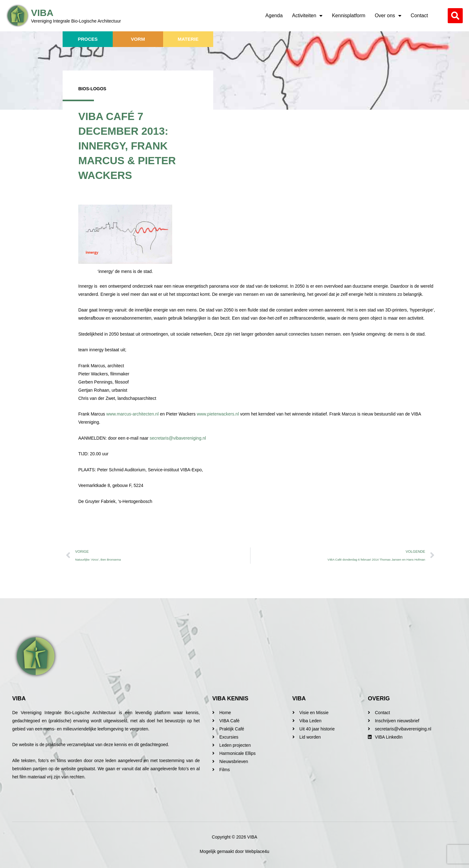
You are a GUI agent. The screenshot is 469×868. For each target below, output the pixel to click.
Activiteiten (307, 16)
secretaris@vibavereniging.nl (178, 438)
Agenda (274, 16)
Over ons (388, 16)
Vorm (138, 39)
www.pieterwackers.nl (218, 414)
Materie (188, 39)
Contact (419, 16)
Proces (88, 39)
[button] (455, 16)
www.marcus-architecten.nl (133, 414)
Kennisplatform (349, 16)
